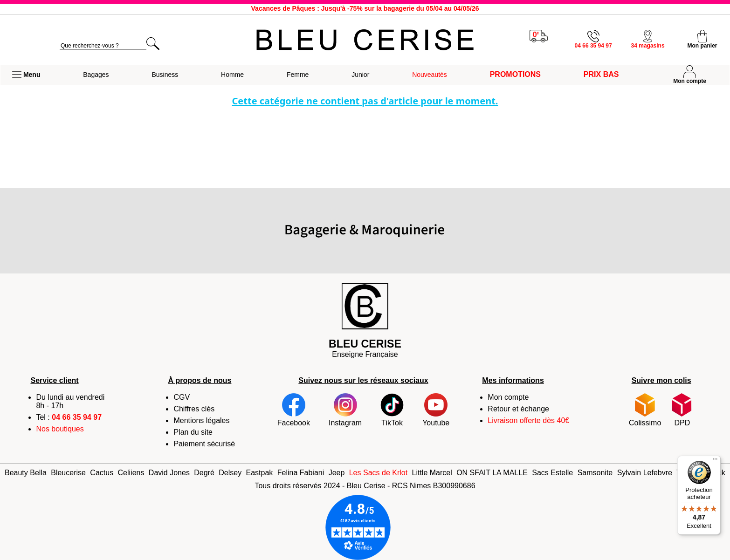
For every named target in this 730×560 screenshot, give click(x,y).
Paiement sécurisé (204, 444)
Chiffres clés (194, 409)
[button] (26, 75)
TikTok (392, 410)
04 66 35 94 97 (77, 417)
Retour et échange (518, 409)
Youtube (436, 410)
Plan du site (193, 432)
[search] (103, 46)
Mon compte (508, 397)
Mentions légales (201, 420)
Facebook (294, 410)
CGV (182, 397)
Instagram (345, 410)
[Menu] (715, 461)
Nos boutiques (60, 429)
